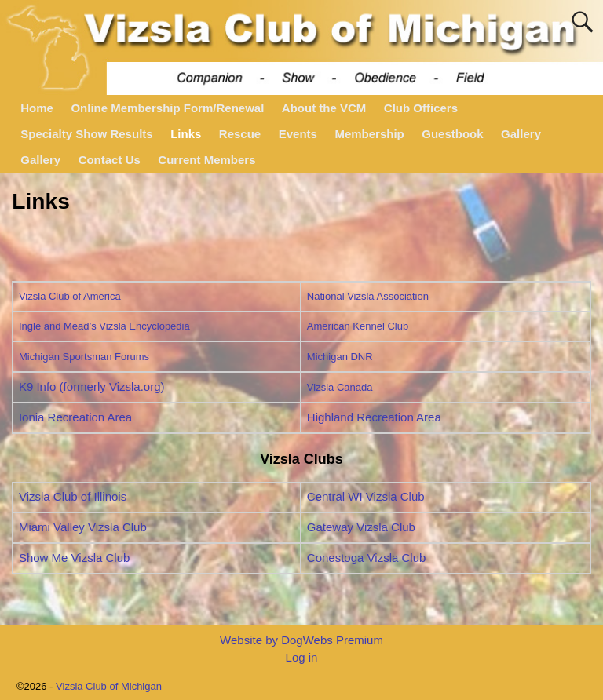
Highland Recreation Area (374, 417)
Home (37, 108)
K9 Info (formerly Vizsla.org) (92, 386)
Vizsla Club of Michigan (109, 686)
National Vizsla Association (368, 296)
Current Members (206, 160)
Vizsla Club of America (70, 296)
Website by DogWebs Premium (301, 640)
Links (186, 134)
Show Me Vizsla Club (74, 558)
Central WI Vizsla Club (366, 496)
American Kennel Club (358, 326)
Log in (302, 657)
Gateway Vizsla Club (361, 527)
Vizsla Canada (340, 387)
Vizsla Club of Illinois (73, 496)
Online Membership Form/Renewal (167, 108)
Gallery (521, 134)
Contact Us (110, 160)
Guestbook (452, 134)
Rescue (240, 134)
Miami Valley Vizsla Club (83, 527)
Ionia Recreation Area (75, 417)
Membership (369, 134)
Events (298, 134)
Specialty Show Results (86, 134)
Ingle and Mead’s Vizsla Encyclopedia (104, 326)
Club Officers (421, 108)
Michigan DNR (340, 357)
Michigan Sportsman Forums (84, 357)
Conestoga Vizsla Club (366, 558)
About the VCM (324, 108)
